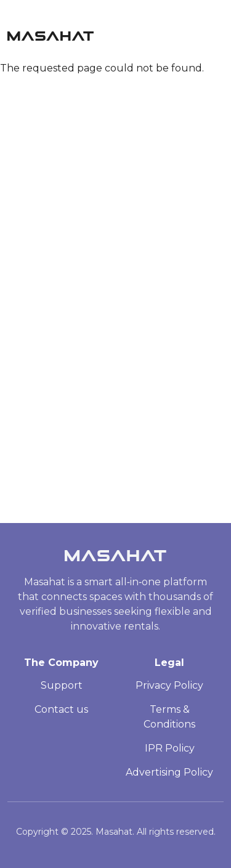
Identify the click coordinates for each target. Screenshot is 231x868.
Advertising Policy (169, 772)
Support (62, 685)
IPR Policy (170, 748)
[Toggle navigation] (218, 33)
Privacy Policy (169, 685)
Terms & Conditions (169, 717)
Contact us (61, 709)
